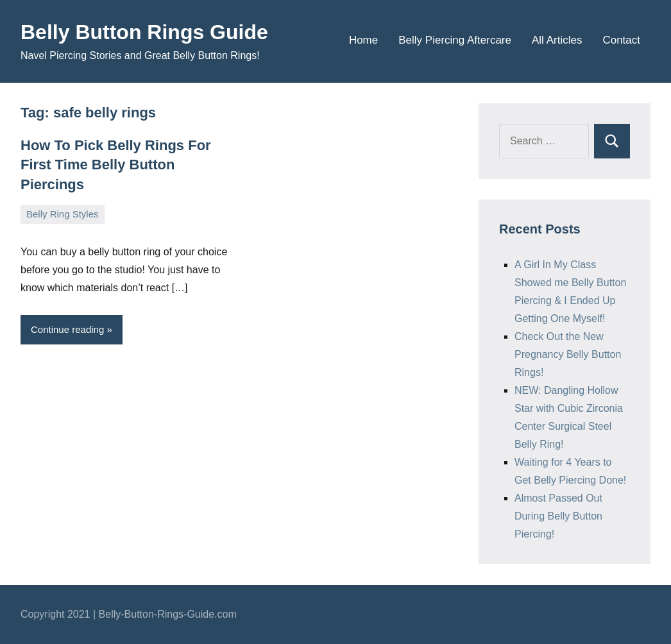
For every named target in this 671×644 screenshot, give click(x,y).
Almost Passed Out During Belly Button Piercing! (558, 516)
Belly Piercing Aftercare (455, 40)
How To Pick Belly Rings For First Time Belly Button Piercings (116, 165)
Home (363, 40)
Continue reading (67, 329)
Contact (621, 40)
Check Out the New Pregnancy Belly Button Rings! (568, 354)
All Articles (557, 40)
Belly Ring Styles (63, 214)
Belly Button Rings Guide (144, 32)
